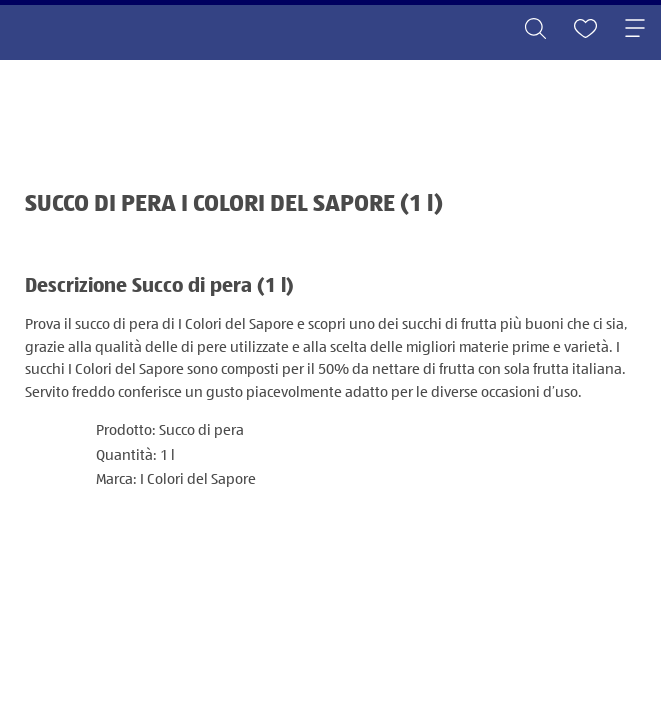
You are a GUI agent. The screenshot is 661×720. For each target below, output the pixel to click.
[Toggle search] (535, 30)
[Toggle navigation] (635, 30)
